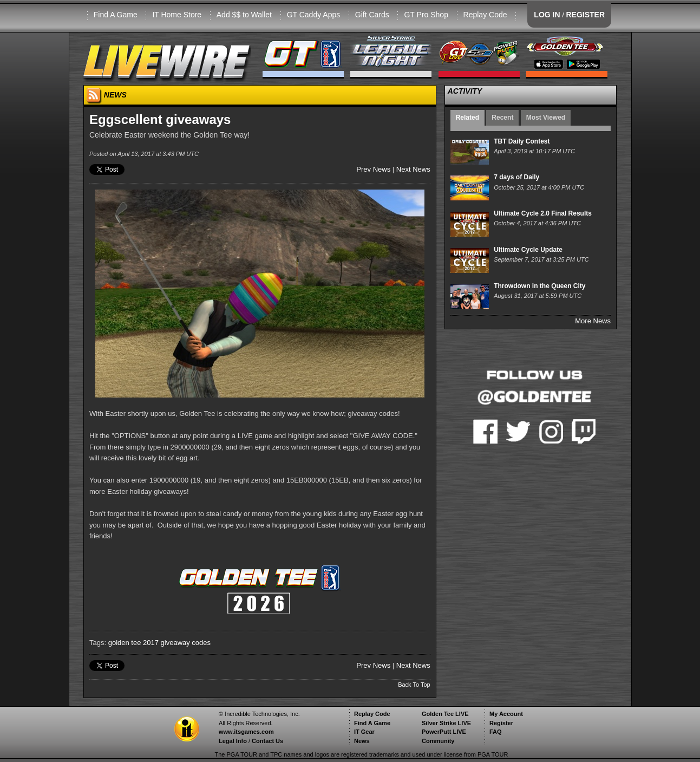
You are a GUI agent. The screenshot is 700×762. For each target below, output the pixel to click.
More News (593, 321)
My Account (506, 714)
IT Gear (364, 732)
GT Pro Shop (426, 15)
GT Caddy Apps (314, 15)
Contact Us (267, 741)
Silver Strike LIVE (446, 723)
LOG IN (547, 15)
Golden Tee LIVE (445, 714)
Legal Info (233, 741)
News (362, 741)
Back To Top (414, 685)
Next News (413, 169)
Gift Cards (372, 15)
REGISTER (585, 15)
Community (438, 741)
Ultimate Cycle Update (528, 250)
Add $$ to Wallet (244, 15)
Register (501, 723)
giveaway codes (186, 643)
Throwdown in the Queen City (539, 286)
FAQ (496, 732)
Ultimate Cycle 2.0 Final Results (543, 213)
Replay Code (485, 15)
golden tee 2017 (133, 643)
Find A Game (116, 15)
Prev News (373, 169)
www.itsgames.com (246, 732)
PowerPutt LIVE (444, 732)
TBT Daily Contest (522, 141)
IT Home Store (177, 15)
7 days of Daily (516, 177)
